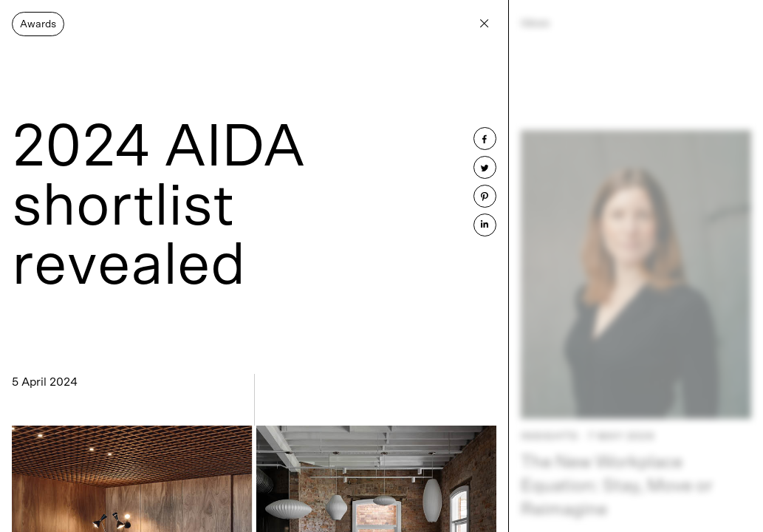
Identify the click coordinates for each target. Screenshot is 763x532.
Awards (38, 24)
